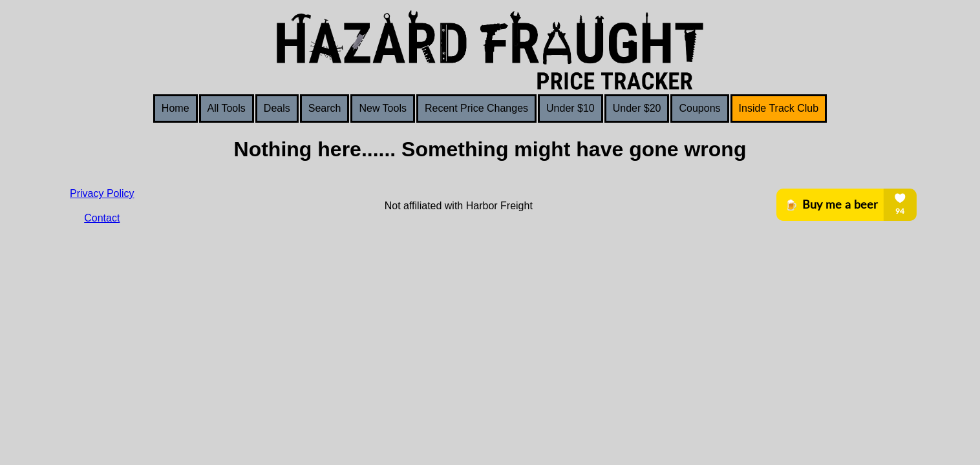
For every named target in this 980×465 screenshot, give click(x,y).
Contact (102, 218)
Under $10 (570, 108)
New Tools (383, 108)
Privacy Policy (102, 193)
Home (176, 108)
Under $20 (637, 108)
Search (325, 108)
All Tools (227, 108)
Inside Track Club (779, 108)
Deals (277, 108)
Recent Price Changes (476, 108)
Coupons (699, 108)
